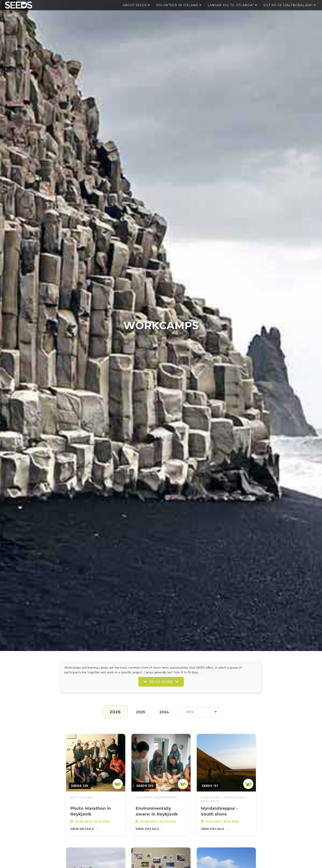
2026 (113, 712)
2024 (164, 712)
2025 (139, 712)
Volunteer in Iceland (179, 5)
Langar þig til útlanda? (232, 5)
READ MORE (161, 682)
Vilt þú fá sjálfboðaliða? (290, 5)
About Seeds (136, 5)
